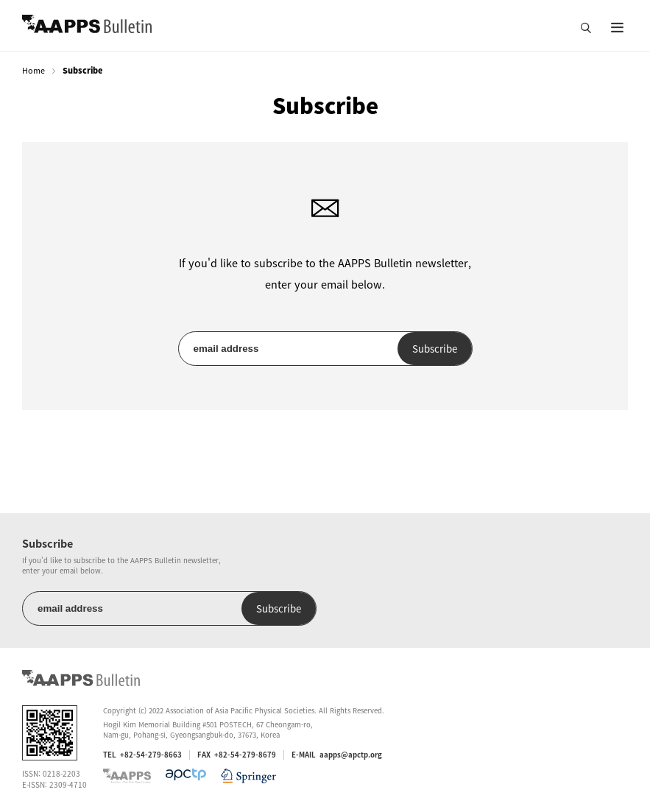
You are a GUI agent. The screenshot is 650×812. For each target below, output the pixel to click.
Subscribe (435, 349)
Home (33, 70)
